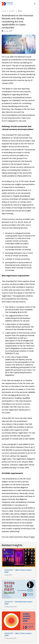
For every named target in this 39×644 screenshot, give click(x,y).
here (32, 537)
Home (4, 11)
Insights (12, 11)
